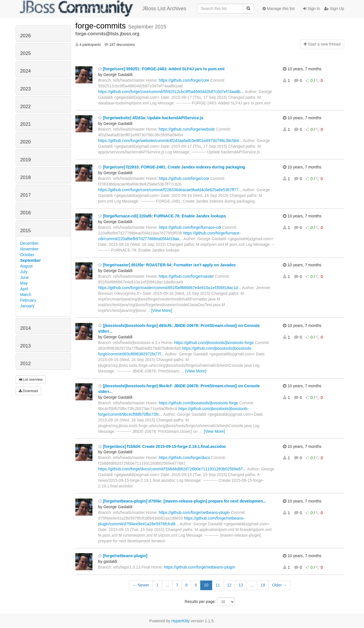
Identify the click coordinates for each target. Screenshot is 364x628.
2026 (25, 36)
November (29, 249)
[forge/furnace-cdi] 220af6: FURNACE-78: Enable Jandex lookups (162, 216)
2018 (25, 177)
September (30, 260)
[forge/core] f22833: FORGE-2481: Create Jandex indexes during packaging (172, 167)
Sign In (312, 9)
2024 (25, 71)
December (29, 243)
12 (229, 585)
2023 (25, 89)
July (24, 272)
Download (28, 391)
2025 (25, 53)
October (27, 255)
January (27, 306)
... (167, 585)
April (24, 289)
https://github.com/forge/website (187, 129)
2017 (25, 195)
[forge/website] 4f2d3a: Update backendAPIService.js (151, 118)
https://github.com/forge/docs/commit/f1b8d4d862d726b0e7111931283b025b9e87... (172, 469)
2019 (25, 160)
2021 (25, 124)
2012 (25, 364)
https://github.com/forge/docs (184, 458)
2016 (25, 213)
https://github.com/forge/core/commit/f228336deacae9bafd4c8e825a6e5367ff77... (170, 190)
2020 (25, 142)
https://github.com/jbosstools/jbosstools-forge (214, 343)
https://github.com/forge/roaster (186, 276)
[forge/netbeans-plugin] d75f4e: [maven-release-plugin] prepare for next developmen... (182, 501)
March (26, 295)
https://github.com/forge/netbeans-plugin (194, 512)
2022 (25, 107)
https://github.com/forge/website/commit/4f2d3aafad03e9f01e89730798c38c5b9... (170, 141)
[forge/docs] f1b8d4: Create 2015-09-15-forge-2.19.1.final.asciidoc (162, 446)
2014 (25, 328)
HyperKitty (181, 621)
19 (263, 585)
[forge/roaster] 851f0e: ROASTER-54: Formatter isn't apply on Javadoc (167, 265)
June (24, 277)
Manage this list (279, 9)
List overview (31, 380)
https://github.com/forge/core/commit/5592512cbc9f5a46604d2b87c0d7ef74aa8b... (171, 92)
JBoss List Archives (103, 9)
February (28, 300)
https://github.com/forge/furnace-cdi (190, 227)
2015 (25, 231)
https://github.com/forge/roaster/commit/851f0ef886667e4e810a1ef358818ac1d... (170, 288)
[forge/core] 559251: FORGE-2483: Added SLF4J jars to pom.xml (161, 69)
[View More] (162, 310)
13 (241, 585)
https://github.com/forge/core (184, 80)
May (24, 283)
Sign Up (334, 9)
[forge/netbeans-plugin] (123, 556)
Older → (280, 585)
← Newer (141, 585)
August (26, 266)
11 (218, 585)
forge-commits (102, 26)
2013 (25, 346)
